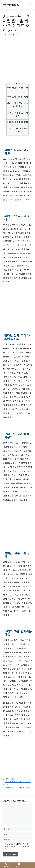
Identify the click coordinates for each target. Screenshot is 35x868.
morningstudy (11, 5)
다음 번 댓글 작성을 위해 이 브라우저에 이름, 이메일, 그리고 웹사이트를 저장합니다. (18, 846)
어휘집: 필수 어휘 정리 (17, 122)
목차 (18, 84)
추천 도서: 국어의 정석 (17, 97)
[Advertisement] (17, 56)
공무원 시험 (9, 779)
